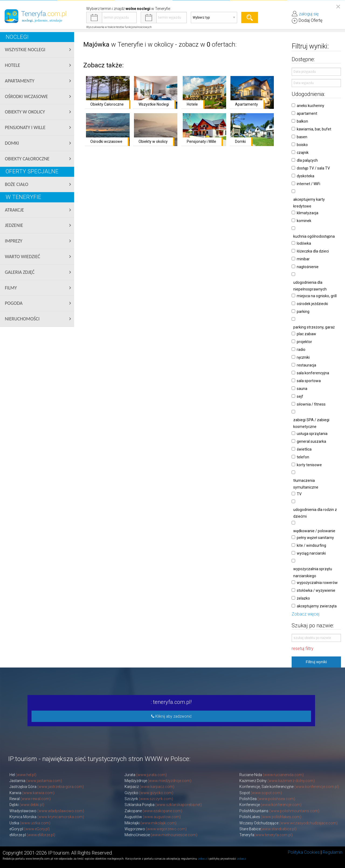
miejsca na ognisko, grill (317, 296)
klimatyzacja (308, 213)
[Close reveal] (338, 6)
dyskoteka (306, 176)
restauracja (306, 365)
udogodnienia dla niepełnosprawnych (310, 286)
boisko (302, 145)
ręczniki (303, 357)
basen (302, 137)
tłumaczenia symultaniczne (306, 484)
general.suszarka (311, 441)
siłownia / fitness (311, 404)
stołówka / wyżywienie (316, 590)
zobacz (202, 859)
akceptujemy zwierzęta (317, 606)
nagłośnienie (308, 267)
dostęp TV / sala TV (313, 168)
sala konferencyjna (313, 373)
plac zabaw (306, 334)
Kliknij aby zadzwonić (171, 716)
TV (299, 494)
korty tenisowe (309, 465)
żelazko (303, 598)
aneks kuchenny (310, 106)
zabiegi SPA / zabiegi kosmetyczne (311, 423)
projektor (304, 342)
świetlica (304, 449)
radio (301, 350)
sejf (300, 396)
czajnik (303, 153)
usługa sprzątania (312, 434)
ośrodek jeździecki (312, 304)
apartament (307, 113)
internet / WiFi (308, 184)
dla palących (307, 160)
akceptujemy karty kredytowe (309, 203)
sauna (302, 389)
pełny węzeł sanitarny (315, 538)
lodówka (304, 243)
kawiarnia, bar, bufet (314, 129)
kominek (304, 221)
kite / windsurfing (311, 545)
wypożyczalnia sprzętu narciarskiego (313, 572)
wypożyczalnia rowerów (317, 583)
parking (303, 312)
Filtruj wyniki (316, 662)
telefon (303, 457)
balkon (302, 121)
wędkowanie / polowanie (314, 531)
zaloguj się (309, 14)
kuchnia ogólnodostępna (314, 236)
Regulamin (332, 852)
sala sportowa (309, 381)
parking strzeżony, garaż (314, 327)
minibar (303, 259)
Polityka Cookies (304, 852)
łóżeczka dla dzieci (313, 251)
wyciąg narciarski (311, 553)
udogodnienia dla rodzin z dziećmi (315, 513)
